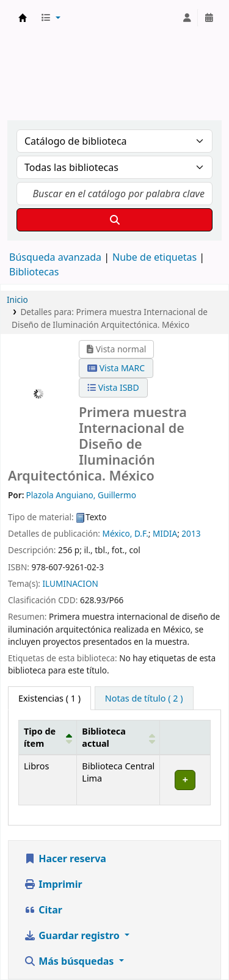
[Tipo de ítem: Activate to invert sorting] (48, 738)
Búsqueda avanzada (55, 257)
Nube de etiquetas (154, 257)
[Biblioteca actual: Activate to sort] (118, 738)
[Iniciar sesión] (187, 18)
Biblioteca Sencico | (23, 18)
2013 (191, 533)
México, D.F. (125, 533)
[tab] (144, 699)
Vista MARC (116, 368)
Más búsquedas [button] (70, 961)
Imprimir (53, 884)
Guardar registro (73, 935)
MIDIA (165, 533)
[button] (50, 18)
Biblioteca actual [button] (104, 737)
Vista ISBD (113, 387)
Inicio (17, 299)
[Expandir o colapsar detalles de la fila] (185, 780)
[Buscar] (114, 220)
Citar (43, 910)
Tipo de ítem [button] (40, 737)
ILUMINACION (70, 583)
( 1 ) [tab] (49, 698)
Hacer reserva (65, 858)
